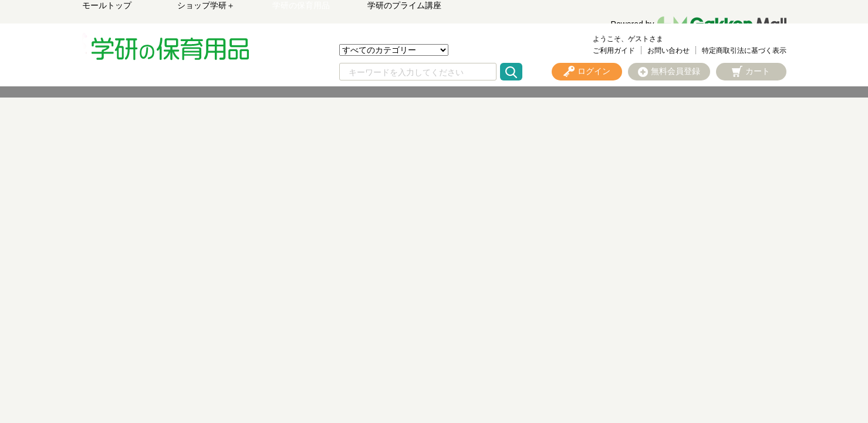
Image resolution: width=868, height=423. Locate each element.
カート (758, 71)
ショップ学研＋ (206, 5)
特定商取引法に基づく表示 (744, 51)
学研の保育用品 (301, 5)
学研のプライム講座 (404, 5)
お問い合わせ (668, 51)
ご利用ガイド (614, 51)
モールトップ (107, 5)
